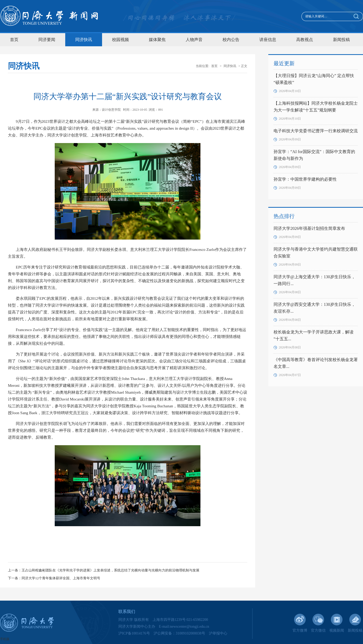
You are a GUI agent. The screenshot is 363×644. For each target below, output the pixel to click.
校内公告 (231, 40)
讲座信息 (268, 40)
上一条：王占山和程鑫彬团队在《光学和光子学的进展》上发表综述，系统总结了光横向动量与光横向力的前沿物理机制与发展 (104, 570)
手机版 (5, 639)
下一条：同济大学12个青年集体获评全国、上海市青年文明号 (54, 578)
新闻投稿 (341, 40)
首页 (14, 40)
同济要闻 (47, 40)
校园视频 (120, 40)
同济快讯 (84, 40)
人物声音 (194, 40)
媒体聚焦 (157, 40)
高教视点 (305, 40)
